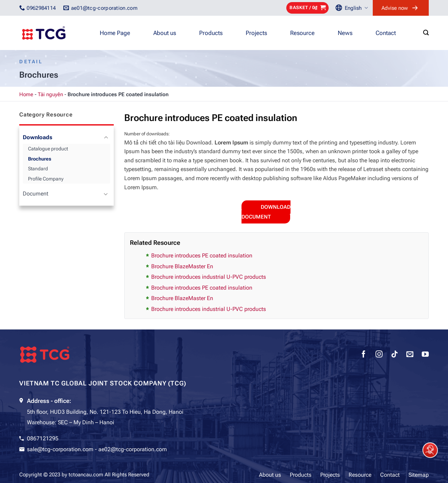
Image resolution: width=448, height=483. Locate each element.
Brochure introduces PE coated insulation (202, 255)
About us (165, 33)
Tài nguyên (50, 94)
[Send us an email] (410, 355)
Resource (302, 33)
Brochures (40, 159)
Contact (386, 33)
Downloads (37, 137)
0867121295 (43, 438)
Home (26, 94)
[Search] (426, 33)
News (345, 33)
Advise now (395, 8)
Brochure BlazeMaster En (182, 266)
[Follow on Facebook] (364, 355)
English (356, 8)
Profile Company (46, 179)
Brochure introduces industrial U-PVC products (209, 277)
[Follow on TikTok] (394, 355)
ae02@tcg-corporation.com (133, 449)
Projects (256, 33)
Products (211, 33)
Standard (38, 169)
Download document (266, 212)
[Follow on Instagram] (379, 355)
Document (36, 194)
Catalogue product (48, 149)
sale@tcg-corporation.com (60, 449)
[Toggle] (106, 138)
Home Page (115, 33)
